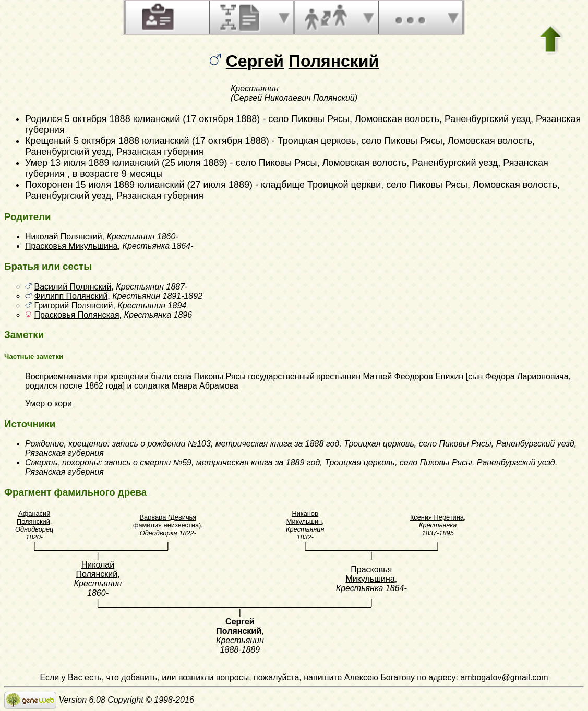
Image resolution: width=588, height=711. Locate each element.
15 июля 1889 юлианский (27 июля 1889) (164, 185)
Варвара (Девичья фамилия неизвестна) (167, 521)
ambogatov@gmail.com (504, 677)
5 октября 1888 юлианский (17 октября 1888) (163, 119)
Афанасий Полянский (33, 517)
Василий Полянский (73, 287)
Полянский (334, 61)
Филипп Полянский (71, 296)
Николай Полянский (64, 237)
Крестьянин (255, 88)
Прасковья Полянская (76, 315)
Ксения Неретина (437, 517)
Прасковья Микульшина (71, 246)
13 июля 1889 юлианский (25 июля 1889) (139, 163)
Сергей (255, 61)
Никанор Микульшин (304, 517)
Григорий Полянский (73, 305)
